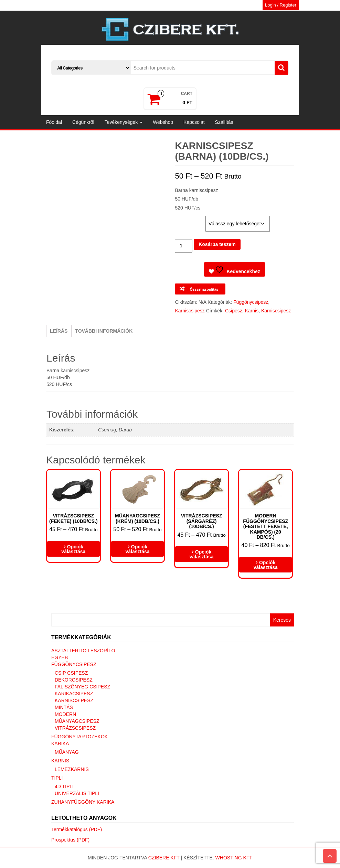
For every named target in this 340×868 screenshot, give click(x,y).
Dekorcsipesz (74, 680)
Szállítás (224, 122)
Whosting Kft (234, 858)
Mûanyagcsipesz (77, 721)
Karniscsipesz (190, 311)
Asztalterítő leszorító (83, 651)
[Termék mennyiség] (184, 246)
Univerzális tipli (77, 793)
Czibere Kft (164, 858)
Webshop (163, 122)
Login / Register (281, 5)
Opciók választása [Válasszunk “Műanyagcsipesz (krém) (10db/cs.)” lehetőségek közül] (137, 549)
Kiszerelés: (189, 219)
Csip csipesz (71, 673)
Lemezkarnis (72, 769)
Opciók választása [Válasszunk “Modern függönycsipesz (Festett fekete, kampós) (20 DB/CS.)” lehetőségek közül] (266, 565)
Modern (65, 714)
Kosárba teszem (217, 244)
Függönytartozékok (79, 737)
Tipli (57, 778)
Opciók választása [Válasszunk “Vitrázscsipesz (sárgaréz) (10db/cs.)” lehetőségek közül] (202, 554)
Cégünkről (83, 122)
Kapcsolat (194, 122)
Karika (60, 743)
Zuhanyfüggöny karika (83, 802)
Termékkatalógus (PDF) (77, 829)
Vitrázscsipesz (75, 728)
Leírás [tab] (59, 331)
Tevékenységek (124, 122)
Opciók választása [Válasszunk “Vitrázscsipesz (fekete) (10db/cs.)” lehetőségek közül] (73, 549)
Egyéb (60, 657)
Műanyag (67, 752)
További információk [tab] (104, 331)
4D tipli (64, 786)
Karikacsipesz (74, 694)
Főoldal (54, 122)
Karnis (252, 311)
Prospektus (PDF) (70, 840)
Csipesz (234, 311)
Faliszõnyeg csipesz (82, 687)
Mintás (64, 707)
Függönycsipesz (251, 302)
